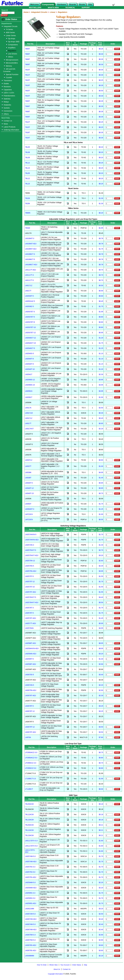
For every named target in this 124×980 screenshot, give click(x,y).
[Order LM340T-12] (109, 488)
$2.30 (101, 374)
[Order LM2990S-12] (109, 380)
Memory (8, 66)
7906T (27, 106)
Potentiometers (8, 96)
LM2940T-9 (29, 364)
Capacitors (7, 90)
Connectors (7, 111)
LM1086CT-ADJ (31, 265)
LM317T (28, 423)
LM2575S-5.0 (30, 872)
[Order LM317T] (109, 423)
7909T (27, 117)
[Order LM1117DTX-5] (109, 846)
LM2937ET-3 (30, 312)
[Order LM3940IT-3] (109, 509)
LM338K (28, 472)
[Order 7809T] (109, 65)
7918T (27, 132)
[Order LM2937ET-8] (109, 322)
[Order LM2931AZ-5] (109, 301)
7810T (27, 70)
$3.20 (101, 555)
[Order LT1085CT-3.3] (109, 779)
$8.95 (101, 643)
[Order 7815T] (109, 80)
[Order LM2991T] (109, 397)
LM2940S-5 (29, 353)
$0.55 (101, 519)
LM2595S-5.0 (30, 898)
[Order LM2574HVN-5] (109, 535)
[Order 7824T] (109, 96)
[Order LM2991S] (109, 391)
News (5, 124)
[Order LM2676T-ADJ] (109, 696)
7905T (27, 101)
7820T (27, 91)
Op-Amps (11, 39)
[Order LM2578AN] (109, 628)
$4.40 (101, 597)
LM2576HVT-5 (31, 597)
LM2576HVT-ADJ (32, 602)
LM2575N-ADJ (31, 571)
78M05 (28, 213)
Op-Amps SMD (13, 42)
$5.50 (101, 602)
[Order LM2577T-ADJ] (109, 623)
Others (10, 57)
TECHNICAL (70, 8)
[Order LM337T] (109, 466)
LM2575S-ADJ (31, 877)
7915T (27, 127)
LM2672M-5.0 (30, 914)
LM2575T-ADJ (30, 592)
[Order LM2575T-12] (109, 582)
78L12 (27, 163)
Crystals (8, 77)
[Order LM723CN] (109, 519)
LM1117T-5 (29, 280)
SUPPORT (86, 8)
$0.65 (101, 423)
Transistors (7, 81)
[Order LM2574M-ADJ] (109, 862)
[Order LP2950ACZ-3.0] (109, 752)
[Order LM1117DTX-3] (109, 841)
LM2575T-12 (30, 582)
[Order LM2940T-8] (109, 359)
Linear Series (10, 36)
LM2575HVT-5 (31, 550)
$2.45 (101, 566)
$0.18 (101, 804)
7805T (27, 49)
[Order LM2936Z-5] (109, 306)
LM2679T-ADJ (30, 732)
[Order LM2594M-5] (109, 883)
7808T (27, 59)
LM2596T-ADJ (30, 664)
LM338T (28, 478)
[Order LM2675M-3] (109, 935)
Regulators (11, 51)
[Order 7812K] (109, 198)
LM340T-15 (29, 493)
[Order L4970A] (109, 737)
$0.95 (101, 333)
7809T (27, 64)
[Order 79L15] (109, 184)
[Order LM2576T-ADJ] (109, 618)
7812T (27, 75)
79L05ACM (29, 825)
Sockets (6, 108)
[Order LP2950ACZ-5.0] (109, 758)
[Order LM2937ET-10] (109, 327)
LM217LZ (29, 285)
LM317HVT (29, 429)
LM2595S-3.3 (30, 893)
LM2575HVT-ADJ (32, 555)
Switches (6, 99)
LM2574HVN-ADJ (32, 540)
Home (26, 12)
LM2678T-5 (29, 706)
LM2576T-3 (29, 608)
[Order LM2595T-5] (109, 659)
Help (85, 965)
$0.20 (101, 147)
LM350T (28, 504)
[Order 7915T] (109, 127)
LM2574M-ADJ (31, 862)
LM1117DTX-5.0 (31, 846)
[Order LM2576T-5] (109, 613)
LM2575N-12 (30, 561)
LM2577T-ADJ (30, 623)
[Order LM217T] (109, 291)
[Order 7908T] (109, 112)
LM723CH (29, 514)
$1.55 (101, 576)
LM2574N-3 (29, 545)
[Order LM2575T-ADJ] (109, 592)
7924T (27, 138)
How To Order (42, 965)
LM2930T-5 (29, 296)
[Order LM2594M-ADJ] (109, 888)
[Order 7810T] (109, 70)
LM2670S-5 (29, 675)
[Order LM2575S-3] (109, 867)
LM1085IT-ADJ (31, 249)
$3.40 (101, 675)
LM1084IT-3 (30, 238)
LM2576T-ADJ (30, 618)
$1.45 (101, 478)
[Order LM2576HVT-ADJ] (109, 603)
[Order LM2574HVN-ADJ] (109, 540)
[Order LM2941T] (109, 374)
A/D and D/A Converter (9, 70)
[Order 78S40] (109, 228)
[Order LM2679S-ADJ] (109, 951)
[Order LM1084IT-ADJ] (109, 244)
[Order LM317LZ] (109, 418)
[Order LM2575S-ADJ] (109, 877)
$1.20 (101, 338)
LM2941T (29, 374)
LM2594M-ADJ (31, 888)
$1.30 (101, 198)
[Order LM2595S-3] (109, 893)
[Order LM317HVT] (109, 429)
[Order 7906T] (109, 106)
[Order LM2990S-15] (109, 385)
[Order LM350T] (109, 504)
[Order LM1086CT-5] (109, 259)
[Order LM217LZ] (109, 285)
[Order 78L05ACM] (109, 804)
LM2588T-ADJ (30, 643)
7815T (27, 80)
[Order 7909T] (109, 117)
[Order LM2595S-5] (109, 898)
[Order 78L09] (109, 158)
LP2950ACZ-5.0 (31, 758)
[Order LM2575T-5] (109, 576)
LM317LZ (29, 418)
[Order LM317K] (109, 408)
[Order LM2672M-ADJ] (109, 919)
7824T (27, 96)
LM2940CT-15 (30, 343)
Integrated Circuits (10, 26)
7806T (27, 54)
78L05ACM (29, 804)
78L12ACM (29, 814)
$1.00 (101, 466)
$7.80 (101, 737)
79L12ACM (29, 830)
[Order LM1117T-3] (109, 275)
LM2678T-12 (30, 711)
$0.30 (101, 54)
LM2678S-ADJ (31, 945)
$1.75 (101, 249)
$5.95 (101, 623)
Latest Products (9, 127)
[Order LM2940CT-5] (109, 348)
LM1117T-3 (29, 275)
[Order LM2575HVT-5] (109, 550)
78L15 (27, 168)
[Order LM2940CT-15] (109, 343)
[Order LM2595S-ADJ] (109, 903)
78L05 (27, 147)
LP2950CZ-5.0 (31, 768)
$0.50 (101, 91)
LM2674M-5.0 (30, 924)
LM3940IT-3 (30, 509)
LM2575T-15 (30, 587)
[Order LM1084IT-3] (109, 238)
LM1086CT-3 (30, 254)
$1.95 (101, 228)
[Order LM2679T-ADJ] (109, 732)
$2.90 (101, 664)
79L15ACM (29, 835)
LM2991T (29, 397)
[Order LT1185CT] (109, 789)
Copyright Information (55, 974)
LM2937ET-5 (30, 317)
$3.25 (101, 706)
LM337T (28, 466)
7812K (27, 198)
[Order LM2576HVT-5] (109, 597)
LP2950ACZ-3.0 (31, 752)
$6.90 (101, 789)
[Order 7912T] (109, 122)
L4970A (28, 737)
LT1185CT (29, 789)
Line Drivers (12, 54)
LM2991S (29, 391)
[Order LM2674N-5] (109, 685)
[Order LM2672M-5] (109, 914)
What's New (53, 965)
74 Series (8, 29)
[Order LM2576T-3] (109, 608)
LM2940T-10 (30, 369)
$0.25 (101, 49)
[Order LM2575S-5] (109, 872)
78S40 (27, 228)
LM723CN (29, 519)
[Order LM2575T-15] (109, 587)
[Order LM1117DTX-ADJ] (109, 851)
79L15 (27, 184)
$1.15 (101, 364)
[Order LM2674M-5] (109, 924)
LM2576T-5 (29, 613)
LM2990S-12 (30, 380)
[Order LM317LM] (109, 413)
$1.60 (101, 841)
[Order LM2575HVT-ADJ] (109, 555)
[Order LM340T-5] (109, 483)
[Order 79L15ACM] (109, 835)
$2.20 (101, 429)
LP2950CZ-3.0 (31, 763)
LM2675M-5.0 (30, 940)
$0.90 (101, 291)
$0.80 (101, 317)
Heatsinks (6, 105)
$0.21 (101, 825)
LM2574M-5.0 (30, 856)
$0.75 (101, 752)
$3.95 (101, 380)
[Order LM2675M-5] (109, 940)
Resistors (6, 87)
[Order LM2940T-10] (109, 369)
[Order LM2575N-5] (109, 566)
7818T (27, 85)
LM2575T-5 (29, 576)
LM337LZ (29, 460)
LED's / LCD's (8, 93)
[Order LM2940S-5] (109, 353)
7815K (27, 203)
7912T (27, 122)
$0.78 (101, 238)
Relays (5, 102)
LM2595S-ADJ (31, 903)
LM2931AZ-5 (30, 301)
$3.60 (101, 945)
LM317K (28, 408)
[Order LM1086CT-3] (109, 254)
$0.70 (101, 270)
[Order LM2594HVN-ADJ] (109, 648)
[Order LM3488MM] (109, 956)
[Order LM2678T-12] (109, 711)
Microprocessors (11, 60)
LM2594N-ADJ (31, 654)
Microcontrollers (11, 63)
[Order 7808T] (109, 59)
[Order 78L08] (109, 152)
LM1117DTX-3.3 (31, 841)
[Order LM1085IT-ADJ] (109, 249)
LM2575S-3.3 (30, 867)
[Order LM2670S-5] (109, 675)
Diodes (5, 84)
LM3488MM (30, 956)
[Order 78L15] (109, 168)
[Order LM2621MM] (109, 909)
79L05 (27, 173)
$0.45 (101, 301)
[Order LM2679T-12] (109, 727)
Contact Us (7, 121)
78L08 (27, 152)
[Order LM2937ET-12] (109, 332)
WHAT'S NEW (53, 8)
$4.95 (101, 472)
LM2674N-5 (29, 685)
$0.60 (101, 296)
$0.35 (101, 59)
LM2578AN (29, 628)
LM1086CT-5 (30, 259)
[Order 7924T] (109, 138)
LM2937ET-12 (30, 333)
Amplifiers (11, 48)
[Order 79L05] (109, 173)
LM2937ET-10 (30, 327)
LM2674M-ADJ (31, 930)
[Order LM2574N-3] (109, 545)
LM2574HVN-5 (31, 534)
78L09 (27, 158)
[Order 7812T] (109, 75)
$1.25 (101, 348)
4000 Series (9, 32)
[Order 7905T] (109, 101)
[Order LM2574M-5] (109, 856)
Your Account (65, 965)
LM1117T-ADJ (30, 270)
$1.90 (101, 397)
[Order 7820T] (109, 91)
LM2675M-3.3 (30, 935)
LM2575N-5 (29, 566)
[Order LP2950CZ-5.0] (109, 768)
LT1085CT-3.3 (30, 779)
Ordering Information (10, 130)
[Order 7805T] (109, 49)
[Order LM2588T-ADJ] (109, 643)
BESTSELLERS (35, 8)
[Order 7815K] (109, 204)
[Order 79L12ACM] (109, 830)
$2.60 (101, 561)
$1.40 (101, 659)
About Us (57, 969)
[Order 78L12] (109, 163)
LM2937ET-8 (30, 322)
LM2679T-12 (30, 727)
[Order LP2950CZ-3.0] (109, 763)
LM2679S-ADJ (31, 950)
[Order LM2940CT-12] (109, 338)
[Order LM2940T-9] (109, 364)
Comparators (12, 45)
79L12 (27, 178)
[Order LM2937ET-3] (109, 312)
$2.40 (101, 919)
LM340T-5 (29, 483)
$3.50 (101, 727)
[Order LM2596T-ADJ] (109, 664)
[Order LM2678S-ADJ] (109, 945)
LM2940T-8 (29, 359)
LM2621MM (30, 909)
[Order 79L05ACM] (109, 825)
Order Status (11, 19)
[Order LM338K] (109, 472)
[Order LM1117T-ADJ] (109, 270)
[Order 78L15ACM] (109, 820)
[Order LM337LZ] (109, 460)
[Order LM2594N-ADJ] (109, 654)
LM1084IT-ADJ (31, 244)
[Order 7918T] (109, 133)
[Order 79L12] (109, 178)
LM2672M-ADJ (31, 919)
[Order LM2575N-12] (109, 561)
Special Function (11, 74)
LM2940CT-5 (30, 348)
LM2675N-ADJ (31, 690)
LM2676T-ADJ (30, 695)
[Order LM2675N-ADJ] (109, 690)
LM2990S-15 (30, 385)
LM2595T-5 (29, 659)
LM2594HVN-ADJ (32, 648)
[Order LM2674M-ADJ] (109, 930)
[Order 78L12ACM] (109, 815)
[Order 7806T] (109, 54)
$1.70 (101, 534)
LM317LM (29, 413)
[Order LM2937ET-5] (109, 317)
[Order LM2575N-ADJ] (109, 571)
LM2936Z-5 (29, 306)
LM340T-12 (29, 488)
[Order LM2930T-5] (109, 296)
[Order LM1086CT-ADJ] (109, 264)
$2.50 (101, 408)
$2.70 (101, 550)
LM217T (28, 291)
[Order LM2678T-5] (109, 706)
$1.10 (101, 353)
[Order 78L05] (109, 147)
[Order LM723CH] (109, 514)
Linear (52, 12)
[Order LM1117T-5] (109, 280)
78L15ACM (29, 820)
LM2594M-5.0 (30, 882)
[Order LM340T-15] (109, 493)
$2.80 (101, 935)
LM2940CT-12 (30, 338)
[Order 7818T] (109, 85)
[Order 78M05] (109, 213)
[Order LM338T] (109, 478)
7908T (27, 112)
